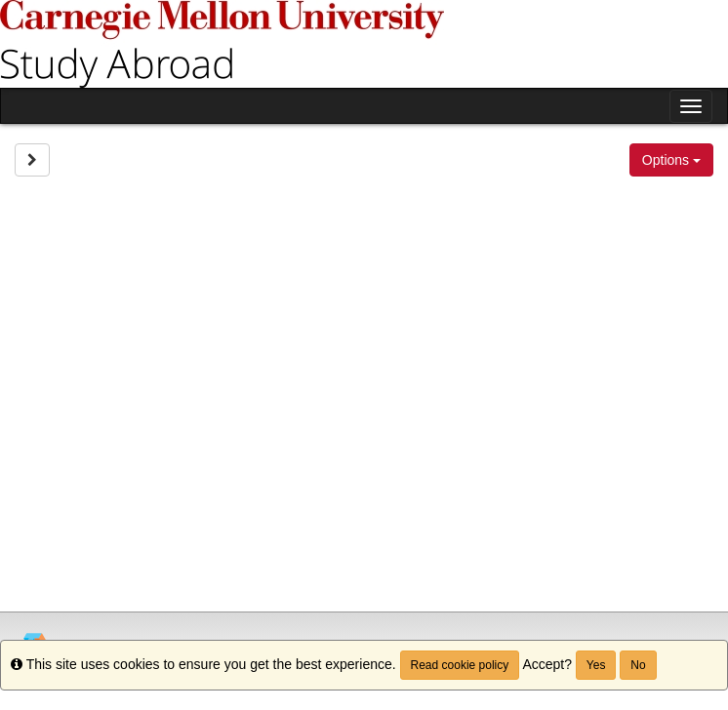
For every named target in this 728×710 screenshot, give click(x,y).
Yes (596, 665)
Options (671, 160)
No (638, 665)
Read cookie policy (460, 665)
